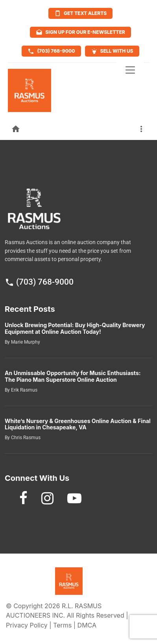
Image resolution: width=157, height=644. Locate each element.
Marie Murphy (25, 342)
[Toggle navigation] (130, 70)
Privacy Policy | (30, 625)
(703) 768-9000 (39, 282)
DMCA (87, 625)
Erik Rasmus (24, 390)
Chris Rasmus (25, 438)
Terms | (65, 625)
